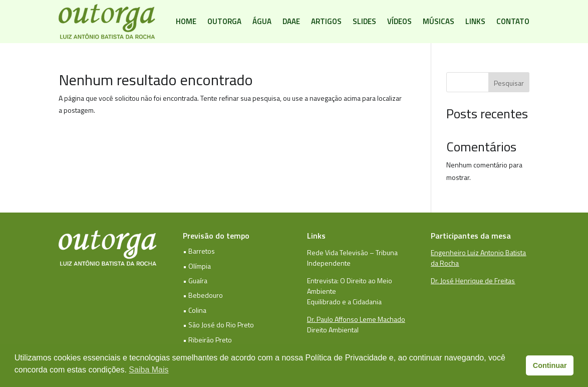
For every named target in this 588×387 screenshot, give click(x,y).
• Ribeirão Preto (207, 340)
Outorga (224, 21)
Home (186, 21)
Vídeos (399, 21)
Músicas (438, 21)
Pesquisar (509, 83)
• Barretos (199, 251)
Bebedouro (206, 295)
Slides (364, 21)
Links (475, 21)
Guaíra (198, 280)
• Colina (195, 310)
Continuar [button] (550, 365)
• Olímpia (197, 266)
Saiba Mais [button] (149, 370)
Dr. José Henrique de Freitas (473, 280)
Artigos (326, 21)
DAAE (291, 21)
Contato (513, 21)
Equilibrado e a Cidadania (344, 302)
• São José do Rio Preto (218, 325)
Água (262, 21)
